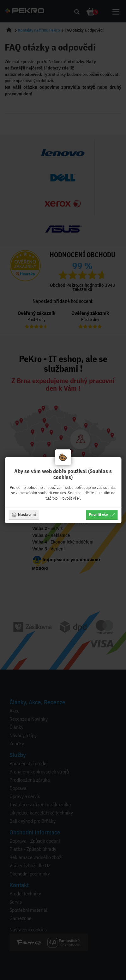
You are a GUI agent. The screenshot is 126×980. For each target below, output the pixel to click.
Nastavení (24, 514)
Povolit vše (102, 514)
